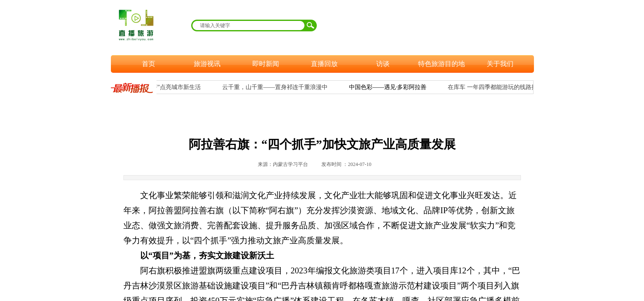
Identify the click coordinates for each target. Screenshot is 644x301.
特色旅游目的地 (441, 64)
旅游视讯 (207, 64)
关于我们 (500, 64)
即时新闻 (266, 64)
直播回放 (324, 64)
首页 (149, 64)
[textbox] (249, 26)
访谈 (383, 64)
